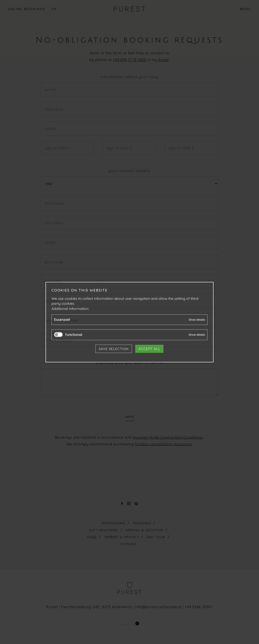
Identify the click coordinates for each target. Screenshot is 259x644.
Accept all (149, 349)
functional (74, 335)
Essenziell (62, 320)
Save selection (114, 349)
